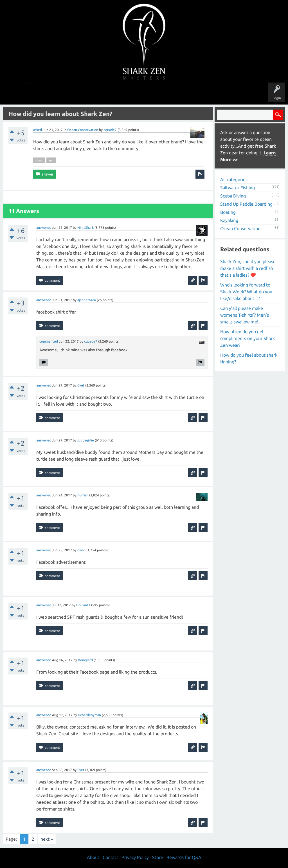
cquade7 (110, 130)
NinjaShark (85, 227)
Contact (110, 857)
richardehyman (89, 715)
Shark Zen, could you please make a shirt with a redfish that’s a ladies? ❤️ (248, 268)
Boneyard (85, 660)
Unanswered (105, 94)
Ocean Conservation (83, 130)
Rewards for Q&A (184, 857)
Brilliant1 (83, 605)
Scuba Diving (233, 196)
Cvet (81, 385)
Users (144, 94)
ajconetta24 (87, 300)
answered (44, 227)
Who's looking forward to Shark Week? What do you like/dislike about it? (246, 292)
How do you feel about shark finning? (249, 358)
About (191, 94)
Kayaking (229, 220)
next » (47, 839)
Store (209, 94)
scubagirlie (86, 440)
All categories (234, 179)
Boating (228, 212)
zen (51, 160)
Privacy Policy (135, 857)
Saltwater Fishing (238, 188)
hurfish (83, 495)
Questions (81, 94)
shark (39, 160)
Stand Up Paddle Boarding (246, 204)
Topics (127, 94)
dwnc (81, 550)
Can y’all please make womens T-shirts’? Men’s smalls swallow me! (245, 315)
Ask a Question (168, 94)
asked (38, 130)
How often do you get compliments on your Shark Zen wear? (247, 338)
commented (49, 341)
